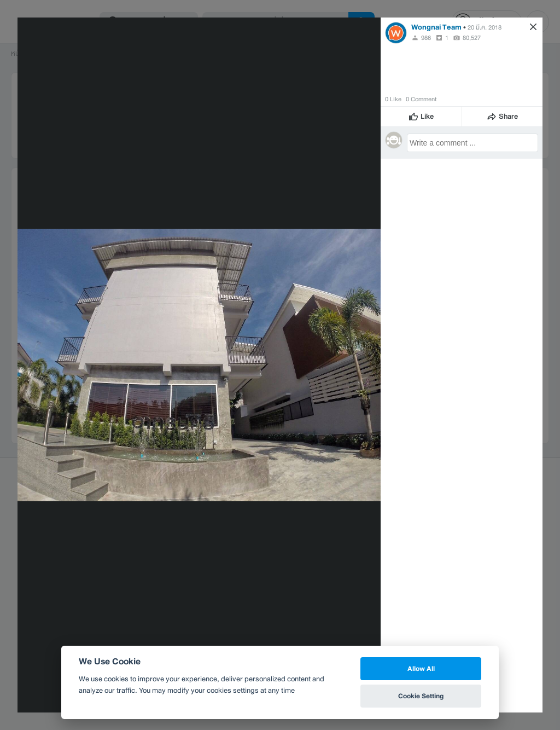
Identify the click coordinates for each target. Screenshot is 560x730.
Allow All (421, 668)
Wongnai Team (436, 27)
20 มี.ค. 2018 (485, 27)
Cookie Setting (421, 696)
